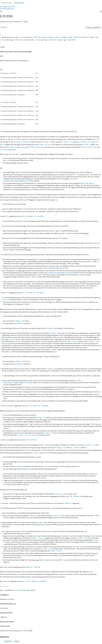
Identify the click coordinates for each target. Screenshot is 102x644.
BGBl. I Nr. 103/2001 (73, 496)
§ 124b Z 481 (52, 40)
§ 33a (97, 139)
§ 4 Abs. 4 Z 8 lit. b (44, 145)
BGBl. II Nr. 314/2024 (17, 590)
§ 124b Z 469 (77, 37)
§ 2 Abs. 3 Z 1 (59, 494)
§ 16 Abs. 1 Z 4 (82, 538)
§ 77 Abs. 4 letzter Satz (8, 150)
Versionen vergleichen (93, 28)
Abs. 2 (78, 142)
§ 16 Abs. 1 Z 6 (41, 418)
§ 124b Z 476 (57, 37)
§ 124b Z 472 (18, 40)
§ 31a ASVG (8, 300)
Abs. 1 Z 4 (73, 448)
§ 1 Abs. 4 (19, 142)
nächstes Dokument (7, 9)
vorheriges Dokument (8, 7)
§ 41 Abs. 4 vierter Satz (89, 147)
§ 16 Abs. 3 (36, 453)
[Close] (1, 69)
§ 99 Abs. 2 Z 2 (86, 142)
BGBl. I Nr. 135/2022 (36, 216)
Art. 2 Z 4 (25, 216)
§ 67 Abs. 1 (86, 145)
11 (99, 341)
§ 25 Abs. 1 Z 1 (90, 445)
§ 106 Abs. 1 (18, 321)
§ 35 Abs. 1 (47, 142)
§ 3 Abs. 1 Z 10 (93, 341)
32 (6, 343)
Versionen (4, 27)
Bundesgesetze (19, 3)
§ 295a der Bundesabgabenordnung (55, 268)
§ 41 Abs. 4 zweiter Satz (17, 147)
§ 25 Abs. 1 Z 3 (60, 448)
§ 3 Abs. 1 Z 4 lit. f (56, 551)
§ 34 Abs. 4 (26, 142)
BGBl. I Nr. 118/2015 (29, 440)
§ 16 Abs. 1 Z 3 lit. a (37, 538)
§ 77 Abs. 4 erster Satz (36, 147)
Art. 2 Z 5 (30, 406)
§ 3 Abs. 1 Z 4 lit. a (71, 341)
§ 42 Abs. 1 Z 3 (67, 142)
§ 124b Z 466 (37, 37)
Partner (17, 641)
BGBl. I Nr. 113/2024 (39, 581)
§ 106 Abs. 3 (18, 341)
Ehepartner (8, 641)
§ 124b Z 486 (71, 40)
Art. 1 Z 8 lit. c (27, 581)
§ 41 (44, 560)
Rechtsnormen (7, 3)
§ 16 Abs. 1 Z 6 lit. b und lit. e (27, 435)
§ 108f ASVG (88, 183)
